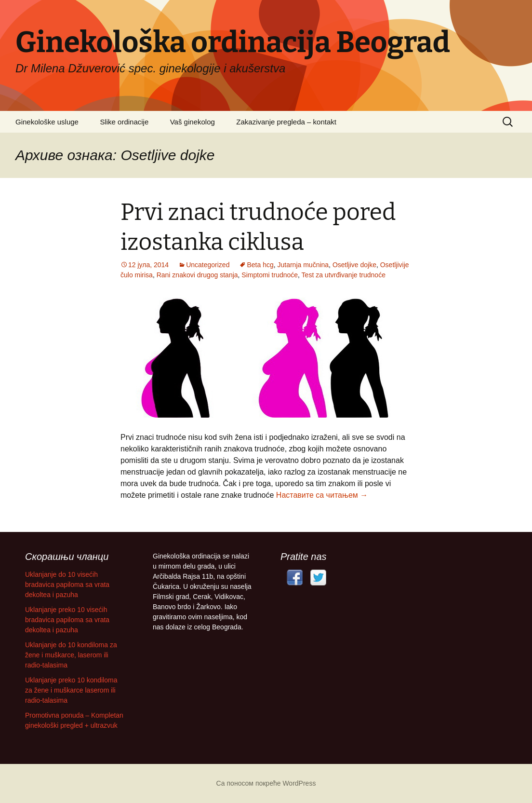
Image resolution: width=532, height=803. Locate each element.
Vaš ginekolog (193, 122)
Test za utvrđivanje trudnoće (344, 275)
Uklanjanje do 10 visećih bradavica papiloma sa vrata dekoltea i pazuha (67, 585)
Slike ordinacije (124, 122)
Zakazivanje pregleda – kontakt (286, 122)
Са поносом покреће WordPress (266, 783)
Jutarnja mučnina (303, 265)
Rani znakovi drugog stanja (197, 275)
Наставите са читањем (322, 495)
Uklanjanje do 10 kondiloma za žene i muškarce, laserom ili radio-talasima (71, 655)
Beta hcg (260, 265)
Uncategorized (208, 265)
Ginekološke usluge (47, 122)
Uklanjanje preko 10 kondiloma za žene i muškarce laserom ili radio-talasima (71, 690)
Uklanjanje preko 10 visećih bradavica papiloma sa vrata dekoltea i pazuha (67, 620)
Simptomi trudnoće (270, 275)
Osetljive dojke (354, 265)
